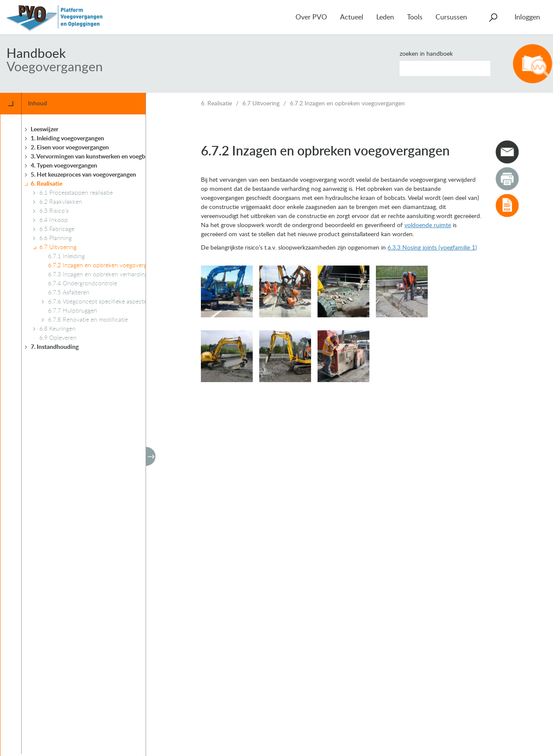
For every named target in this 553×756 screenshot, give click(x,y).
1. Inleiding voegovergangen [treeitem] (67, 139)
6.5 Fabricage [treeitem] (57, 229)
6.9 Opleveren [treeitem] (58, 338)
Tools (415, 17)
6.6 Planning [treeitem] (56, 238)
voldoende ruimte (428, 225)
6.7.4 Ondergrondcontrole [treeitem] (83, 284)
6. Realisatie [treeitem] (46, 184)
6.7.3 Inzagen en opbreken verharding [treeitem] (98, 275)
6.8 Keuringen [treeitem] (57, 329)
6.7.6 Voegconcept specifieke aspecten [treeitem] (99, 302)
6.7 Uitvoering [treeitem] (58, 247)
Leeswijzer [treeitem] (44, 130)
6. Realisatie (216, 104)
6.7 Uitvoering (261, 104)
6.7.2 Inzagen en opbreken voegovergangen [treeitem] (105, 266)
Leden (385, 17)
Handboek (36, 54)
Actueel (352, 17)
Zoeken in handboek (426, 54)
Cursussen (451, 17)
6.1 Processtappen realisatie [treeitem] (76, 193)
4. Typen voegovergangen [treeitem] (64, 166)
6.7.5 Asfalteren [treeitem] (69, 293)
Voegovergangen (55, 67)
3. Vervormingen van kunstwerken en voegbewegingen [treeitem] (102, 157)
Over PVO (311, 17)
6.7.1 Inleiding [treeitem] (66, 256)
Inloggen (527, 17)
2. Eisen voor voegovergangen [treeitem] (70, 148)
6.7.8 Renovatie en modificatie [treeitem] (88, 320)
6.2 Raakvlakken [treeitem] (61, 202)
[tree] (88, 434)
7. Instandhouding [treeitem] (55, 347)
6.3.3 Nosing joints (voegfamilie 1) (432, 248)
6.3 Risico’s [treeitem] (54, 211)
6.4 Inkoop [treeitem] (54, 220)
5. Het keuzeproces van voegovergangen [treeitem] (83, 175)
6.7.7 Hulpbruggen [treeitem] (73, 311)
